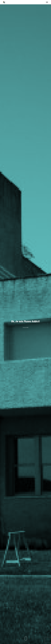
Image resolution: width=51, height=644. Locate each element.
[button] (47, 2)
